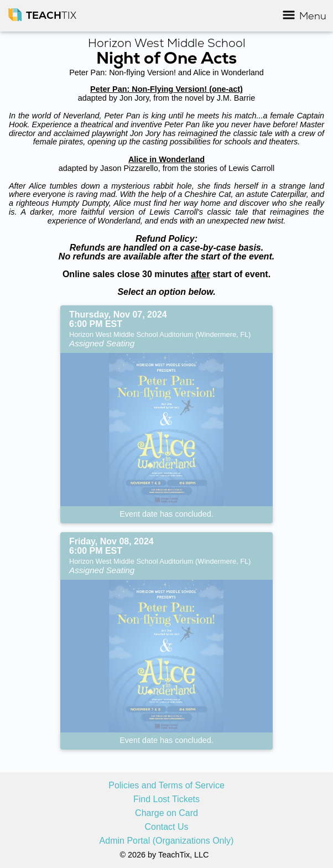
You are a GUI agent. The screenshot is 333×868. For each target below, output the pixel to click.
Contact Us (166, 827)
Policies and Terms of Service (166, 786)
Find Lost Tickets (166, 799)
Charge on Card (166, 813)
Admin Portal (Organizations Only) (167, 841)
